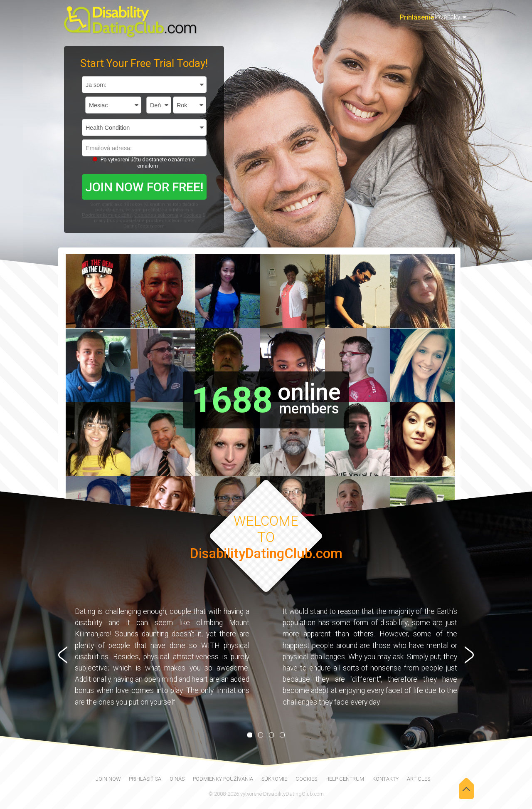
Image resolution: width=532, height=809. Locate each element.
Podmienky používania (223, 779)
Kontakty (385, 779)
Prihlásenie (417, 17)
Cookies (192, 215)
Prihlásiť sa (145, 779)
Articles (419, 779)
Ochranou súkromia (156, 215)
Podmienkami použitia (107, 215)
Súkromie (274, 779)
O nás (177, 779)
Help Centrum (345, 779)
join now (108, 779)
